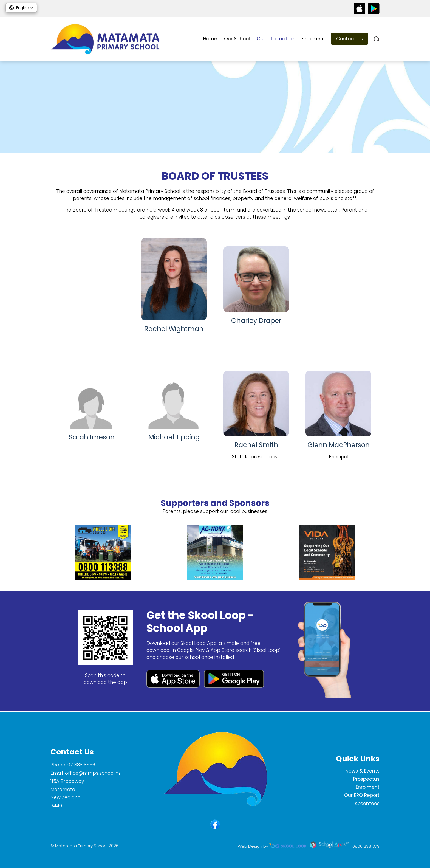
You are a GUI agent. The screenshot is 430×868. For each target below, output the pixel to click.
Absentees (367, 804)
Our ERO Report (362, 795)
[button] (21, 8)
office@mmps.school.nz (93, 773)
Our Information (276, 39)
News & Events (362, 771)
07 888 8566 (81, 765)
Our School (237, 39)
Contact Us (350, 39)
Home (210, 39)
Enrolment (313, 39)
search (377, 39)
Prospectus (366, 779)
